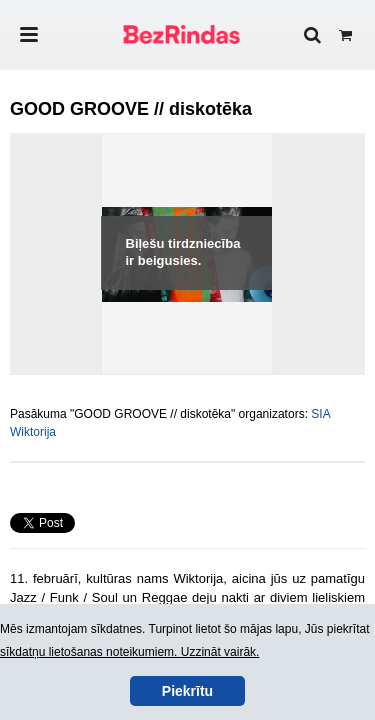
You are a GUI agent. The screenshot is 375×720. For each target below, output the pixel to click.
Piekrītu (187, 691)
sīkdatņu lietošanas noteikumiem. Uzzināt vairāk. (129, 652)
